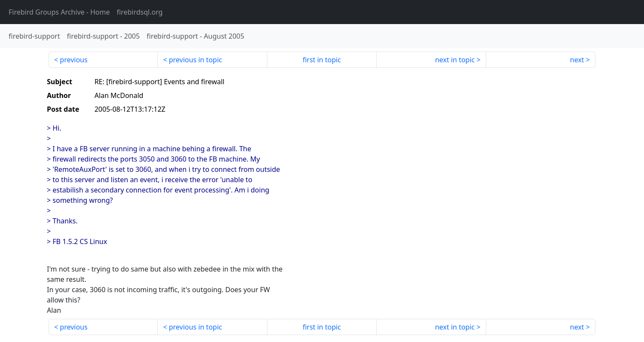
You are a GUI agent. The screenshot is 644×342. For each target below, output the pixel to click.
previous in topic (196, 60)
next (577, 60)
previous (74, 60)
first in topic (322, 60)
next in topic (455, 60)
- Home (59, 12)
